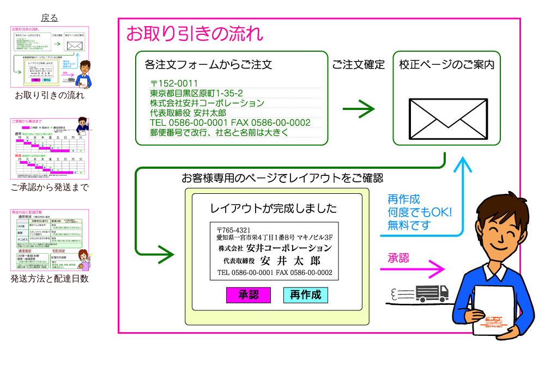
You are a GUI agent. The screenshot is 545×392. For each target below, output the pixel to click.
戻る (50, 18)
